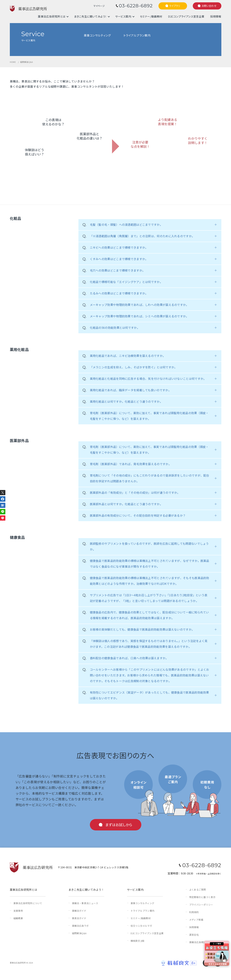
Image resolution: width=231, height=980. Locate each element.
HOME (13, 62)
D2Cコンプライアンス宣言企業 (186, 16)
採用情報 (216, 16)
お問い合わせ (209, 6)
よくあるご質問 (198, 890)
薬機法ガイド (79, 911)
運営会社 (194, 935)
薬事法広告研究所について (28, 903)
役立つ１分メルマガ (141, 926)
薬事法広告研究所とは (52, 16)
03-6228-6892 (136, 6)
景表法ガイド (79, 918)
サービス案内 (123, 16)
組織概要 (18, 918)
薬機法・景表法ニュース (85, 903)
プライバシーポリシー (201, 905)
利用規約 (194, 912)
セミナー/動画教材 (151, 16)
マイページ (99, 6)
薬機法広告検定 (198, 942)
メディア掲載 (196, 920)
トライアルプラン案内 (143, 911)
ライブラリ (175, 6)
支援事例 (18, 911)
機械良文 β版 (138, 941)
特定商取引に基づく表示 (202, 897)
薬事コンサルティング (142, 903)
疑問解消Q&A (79, 933)
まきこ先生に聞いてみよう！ (90, 16)
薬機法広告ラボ (80, 926)
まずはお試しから (119, 825)
